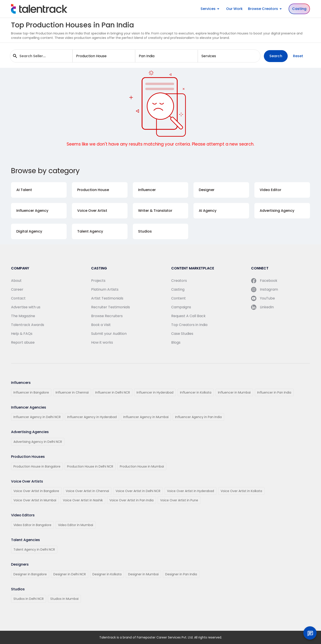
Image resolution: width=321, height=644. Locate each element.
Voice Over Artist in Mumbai (35, 500)
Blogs (176, 342)
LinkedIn (262, 307)
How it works (102, 342)
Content (178, 298)
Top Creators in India (189, 325)
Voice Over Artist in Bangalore (36, 491)
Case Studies (182, 334)
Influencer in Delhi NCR (113, 392)
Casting (299, 9)
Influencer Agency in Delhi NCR (37, 417)
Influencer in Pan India (274, 392)
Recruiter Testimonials (111, 307)
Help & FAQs (22, 334)
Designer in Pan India (181, 574)
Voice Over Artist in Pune (179, 500)
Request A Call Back (188, 316)
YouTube (263, 298)
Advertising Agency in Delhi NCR (38, 442)
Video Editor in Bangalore (32, 525)
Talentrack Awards (28, 325)
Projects (98, 281)
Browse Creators (266, 9)
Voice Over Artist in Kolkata (241, 491)
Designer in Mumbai (143, 574)
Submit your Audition (109, 334)
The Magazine (23, 316)
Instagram (265, 290)
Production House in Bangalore (37, 466)
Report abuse (23, 342)
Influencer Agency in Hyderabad (92, 417)
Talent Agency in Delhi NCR (34, 549)
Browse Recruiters (107, 316)
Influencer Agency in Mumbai (146, 417)
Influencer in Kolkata (196, 392)
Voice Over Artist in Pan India (131, 500)
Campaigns (181, 307)
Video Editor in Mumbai (76, 525)
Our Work (234, 9)
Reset (298, 56)
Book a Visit (101, 325)
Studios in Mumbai (64, 599)
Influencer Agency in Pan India (198, 417)
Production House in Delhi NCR (90, 466)
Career (17, 289)
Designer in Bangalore (30, 574)
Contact (18, 298)
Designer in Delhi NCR (70, 574)
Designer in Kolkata (107, 574)
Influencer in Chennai (72, 392)
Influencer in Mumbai (234, 392)
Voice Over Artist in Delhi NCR (138, 491)
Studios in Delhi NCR (29, 599)
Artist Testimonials (107, 298)
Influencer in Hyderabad (155, 392)
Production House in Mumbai (142, 466)
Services (211, 9)
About (16, 281)
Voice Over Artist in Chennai (87, 491)
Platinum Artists (105, 289)
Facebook (264, 281)
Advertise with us (26, 307)
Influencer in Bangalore (31, 392)
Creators (179, 281)
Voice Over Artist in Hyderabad (191, 491)
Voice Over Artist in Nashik (83, 500)
